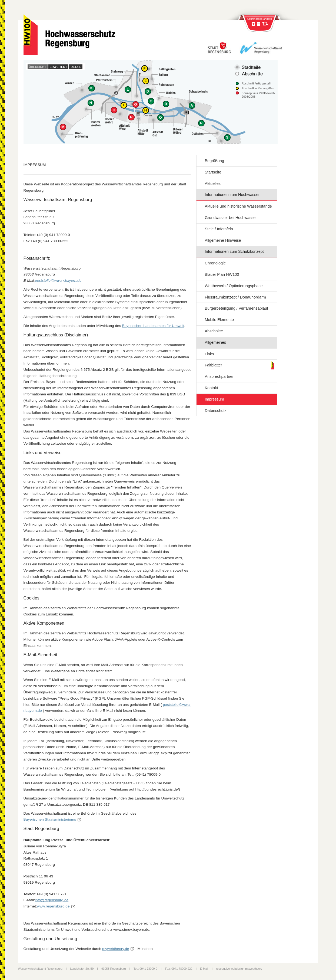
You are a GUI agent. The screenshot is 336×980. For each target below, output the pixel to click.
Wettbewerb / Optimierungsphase (234, 286)
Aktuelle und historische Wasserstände (238, 206)
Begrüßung (214, 161)
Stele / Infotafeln (219, 229)
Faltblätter (213, 365)
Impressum (214, 399)
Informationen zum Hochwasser (232, 195)
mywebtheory (254, 969)
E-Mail (204, 969)
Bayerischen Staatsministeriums (50, 819)
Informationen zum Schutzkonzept (234, 251)
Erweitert (59, 67)
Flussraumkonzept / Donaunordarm (235, 297)
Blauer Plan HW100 (222, 274)
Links (209, 354)
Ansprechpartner (219, 376)
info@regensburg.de (52, 900)
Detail (76, 67)
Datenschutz (215, 411)
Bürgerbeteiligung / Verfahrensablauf (236, 308)
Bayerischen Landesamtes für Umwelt (153, 326)
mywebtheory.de (116, 949)
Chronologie (215, 263)
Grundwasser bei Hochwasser (231, 218)
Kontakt (211, 388)
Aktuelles (213, 183)
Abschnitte (214, 331)
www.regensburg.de (53, 906)
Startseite (213, 172)
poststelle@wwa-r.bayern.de (58, 281)
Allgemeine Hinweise (223, 240)
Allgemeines (215, 342)
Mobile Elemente (219, 320)
